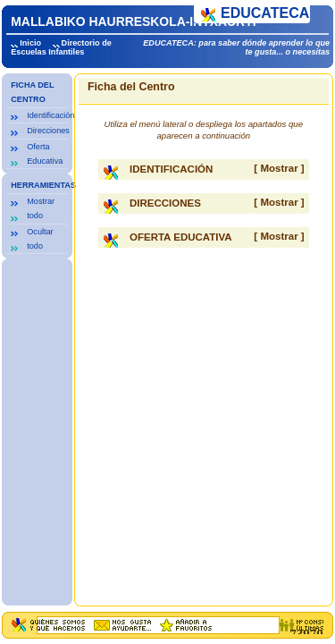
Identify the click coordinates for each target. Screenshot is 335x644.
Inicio (30, 43)
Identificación (50, 115)
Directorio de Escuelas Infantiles (61, 47)
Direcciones (48, 131)
